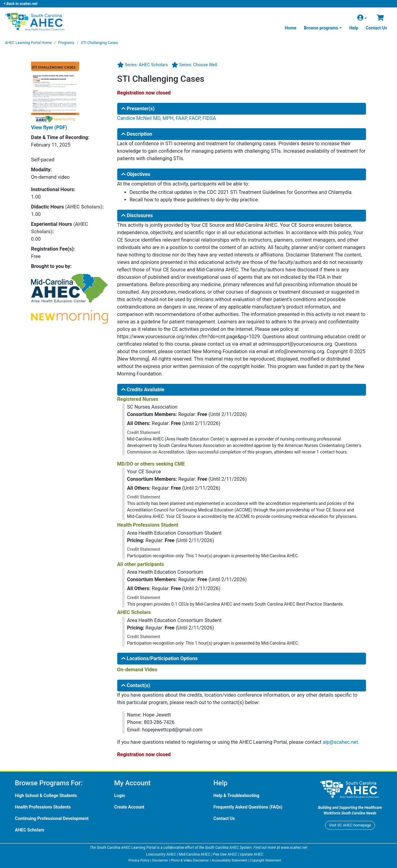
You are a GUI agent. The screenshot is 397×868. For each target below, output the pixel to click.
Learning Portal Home (28, 43)
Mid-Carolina (194, 854)
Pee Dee (225, 854)
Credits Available (143, 390)
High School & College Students (46, 796)
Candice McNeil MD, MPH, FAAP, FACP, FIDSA (167, 118)
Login (120, 796)
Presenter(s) (138, 109)
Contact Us (376, 28)
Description (137, 134)
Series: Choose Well (198, 65)
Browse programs (321, 28)
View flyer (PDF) (49, 127)
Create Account (129, 807)
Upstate (252, 854)
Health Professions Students (43, 807)
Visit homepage (350, 825)
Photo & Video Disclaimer (190, 860)
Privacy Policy (139, 860)
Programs (66, 43)
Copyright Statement (265, 860)
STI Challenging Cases (99, 43)
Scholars (30, 830)
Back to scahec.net (20, 4)
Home (290, 28)
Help (354, 28)
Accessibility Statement (229, 860)
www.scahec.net (294, 848)
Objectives (136, 174)
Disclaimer (160, 860)
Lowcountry (161, 854)
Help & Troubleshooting (236, 796)
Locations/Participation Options (160, 658)
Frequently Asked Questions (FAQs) (248, 807)
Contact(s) (136, 685)
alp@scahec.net (341, 742)
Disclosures (137, 215)
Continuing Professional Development (52, 818)
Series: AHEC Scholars (146, 65)
